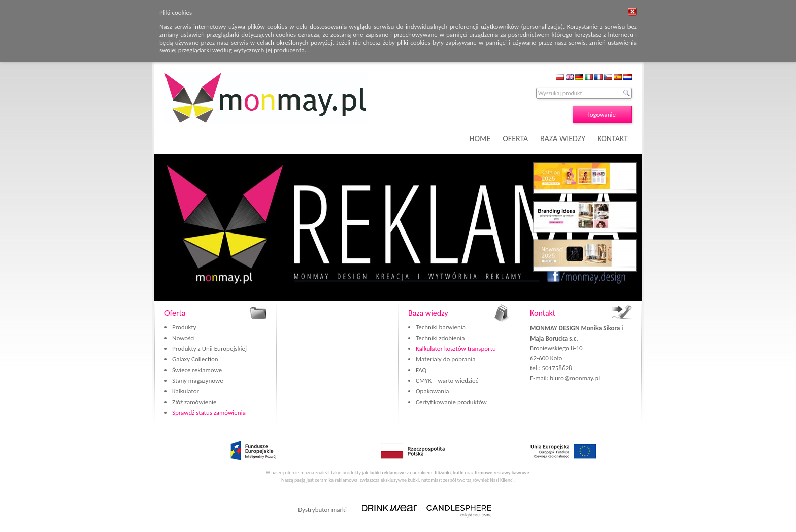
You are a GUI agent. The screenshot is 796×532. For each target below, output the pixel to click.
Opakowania (432, 391)
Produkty (184, 327)
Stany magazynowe (198, 380)
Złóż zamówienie (194, 402)
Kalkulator (186, 391)
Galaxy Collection (195, 359)
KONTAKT (613, 138)
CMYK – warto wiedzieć (447, 380)
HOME (480, 138)
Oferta (175, 313)
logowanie (602, 114)
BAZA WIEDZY (563, 138)
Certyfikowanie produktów (451, 402)
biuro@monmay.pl (575, 378)
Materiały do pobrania (445, 359)
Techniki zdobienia (440, 338)
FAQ (421, 370)
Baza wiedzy (428, 313)
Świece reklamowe (197, 370)
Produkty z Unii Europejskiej (209, 348)
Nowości (184, 338)
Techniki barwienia (441, 327)
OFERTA (515, 138)
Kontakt (543, 313)
